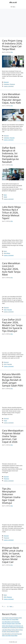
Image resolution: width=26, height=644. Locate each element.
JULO (5, 310)
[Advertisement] (13, 22)
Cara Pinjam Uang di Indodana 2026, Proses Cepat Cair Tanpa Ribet (12, 45)
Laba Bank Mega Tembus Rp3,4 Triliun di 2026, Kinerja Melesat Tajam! (11, 213)
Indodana (7, 84)
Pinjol (5, 421)
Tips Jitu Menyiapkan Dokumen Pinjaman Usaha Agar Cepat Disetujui (11, 496)
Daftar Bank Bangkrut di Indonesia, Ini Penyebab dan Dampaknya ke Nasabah (10, 155)
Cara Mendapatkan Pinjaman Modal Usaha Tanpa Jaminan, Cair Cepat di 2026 (13, 436)
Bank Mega (7, 253)
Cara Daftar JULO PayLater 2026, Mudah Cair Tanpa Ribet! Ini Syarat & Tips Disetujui (12, 325)
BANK (5, 197)
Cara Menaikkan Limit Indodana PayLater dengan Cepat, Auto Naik (12, 98)
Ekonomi (6, 82)
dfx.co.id (13, 2)
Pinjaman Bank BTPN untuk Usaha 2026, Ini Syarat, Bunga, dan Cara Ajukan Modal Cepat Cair (13, 555)
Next (12, 606)
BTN (5, 597)
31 (8, 606)
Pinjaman (12, 84)
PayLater (12, 138)
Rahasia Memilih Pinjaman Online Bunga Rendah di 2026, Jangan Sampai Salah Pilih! (13, 380)
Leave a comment (9, 86)
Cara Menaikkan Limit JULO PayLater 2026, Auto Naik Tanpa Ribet (11, 269)
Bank (5, 195)
